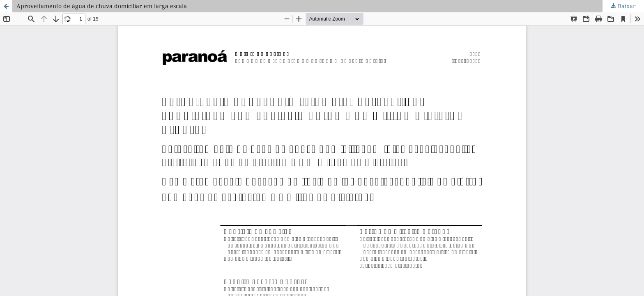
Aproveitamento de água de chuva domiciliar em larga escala (102, 6)
